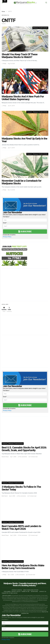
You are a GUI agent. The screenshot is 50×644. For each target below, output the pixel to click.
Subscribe (25, 232)
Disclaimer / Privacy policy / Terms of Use (17, 592)
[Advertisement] (14, 286)
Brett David (5, 496)
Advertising (34, 592)
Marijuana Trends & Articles (40, 28)
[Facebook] (4, 309)
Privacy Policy (7, 237)
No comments (23, 457)
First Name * (6, 217)
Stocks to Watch (17, 590)
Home (3, 12)
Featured (29, 70)
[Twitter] (9, 309)
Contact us (43, 592)
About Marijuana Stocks (31, 590)
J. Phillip (4, 64)
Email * (5, 223)
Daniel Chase (5, 457)
